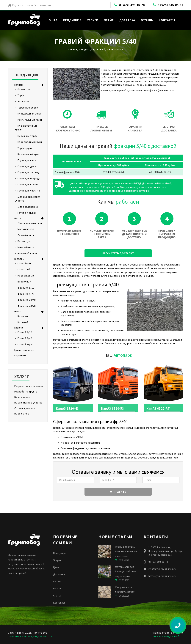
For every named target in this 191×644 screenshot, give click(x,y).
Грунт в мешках (27, 213)
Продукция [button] (72, 20)
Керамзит (20, 355)
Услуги (57, 560)
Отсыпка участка (25, 408)
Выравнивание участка (28, 403)
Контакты (167, 20)
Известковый (26, 276)
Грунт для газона (28, 184)
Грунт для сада (27, 160)
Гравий (101, 49)
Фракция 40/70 (27, 306)
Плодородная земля (30, 114)
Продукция (87, 49)
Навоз (18, 311)
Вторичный (24, 282)
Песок (18, 218)
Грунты (19, 85)
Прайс (109, 20)
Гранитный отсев (25, 350)
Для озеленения (28, 207)
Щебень (19, 259)
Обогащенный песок (30, 223)
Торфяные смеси (28, 108)
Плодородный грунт (30, 142)
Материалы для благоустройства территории (126, 571)
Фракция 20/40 (27, 300)
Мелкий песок (26, 247)
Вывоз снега (22, 414)
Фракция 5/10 (26, 288)
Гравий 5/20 (25, 332)
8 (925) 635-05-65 (170, 5)
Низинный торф (27, 136)
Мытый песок (26, 229)
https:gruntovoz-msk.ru (162, 576)
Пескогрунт (25, 241)
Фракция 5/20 (26, 294)
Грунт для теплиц (28, 172)
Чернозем (24, 101)
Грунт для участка (29, 191)
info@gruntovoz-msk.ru (162, 569)
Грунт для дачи (27, 166)
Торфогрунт (25, 148)
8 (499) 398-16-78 (132, 5)
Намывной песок (28, 253)
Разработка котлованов (29, 386)
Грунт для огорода (29, 178)
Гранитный (24, 269)
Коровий (23, 322)
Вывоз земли (22, 397)
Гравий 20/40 (25, 344)
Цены (56, 567)
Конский (23, 316)
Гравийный (24, 263)
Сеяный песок (26, 235)
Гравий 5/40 (25, 338)
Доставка (127, 20)
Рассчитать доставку (118, 253)
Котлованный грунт (29, 154)
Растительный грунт (30, 120)
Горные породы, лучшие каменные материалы (126, 551)
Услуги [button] (93, 20)
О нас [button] (53, 20)
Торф (21, 95)
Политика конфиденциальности (30, 636)
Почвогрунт (25, 89)
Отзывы (147, 20)
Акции (57, 581)
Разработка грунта (26, 392)
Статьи (57, 596)
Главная (72, 49)
